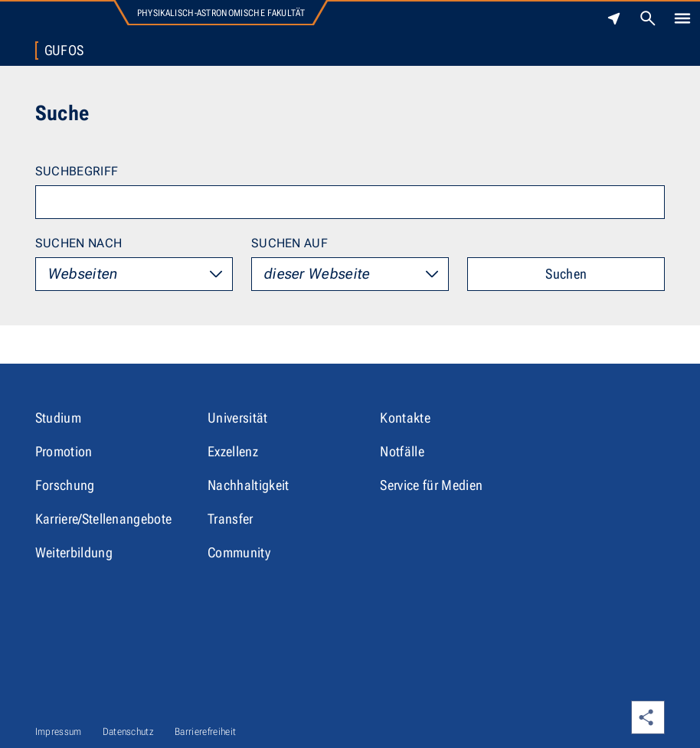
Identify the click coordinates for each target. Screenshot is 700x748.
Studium (58, 418)
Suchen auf (289, 243)
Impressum (59, 732)
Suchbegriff (77, 171)
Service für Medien (431, 485)
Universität (238, 418)
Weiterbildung (74, 552)
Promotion (64, 451)
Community (239, 552)
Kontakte (405, 418)
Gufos (64, 51)
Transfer (231, 519)
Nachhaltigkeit (248, 485)
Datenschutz (129, 732)
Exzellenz (233, 451)
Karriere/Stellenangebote (104, 519)
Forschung (65, 485)
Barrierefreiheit (205, 732)
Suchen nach (79, 243)
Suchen (566, 274)
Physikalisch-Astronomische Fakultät (221, 13)
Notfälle (402, 451)
